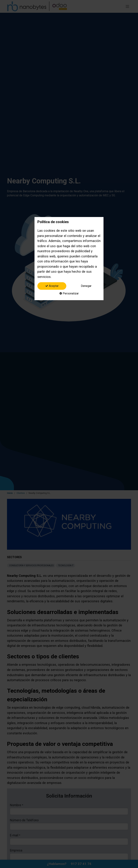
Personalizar (69, 293)
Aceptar (52, 286)
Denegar (86, 286)
